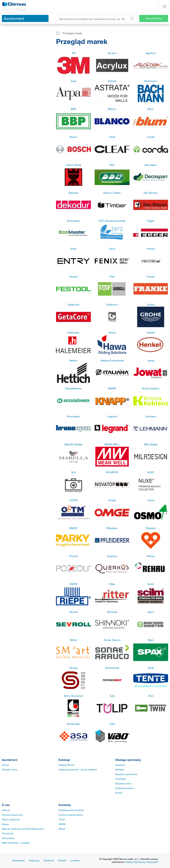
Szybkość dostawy (124, 788)
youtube (75, 860)
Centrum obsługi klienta (71, 815)
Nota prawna (8, 838)
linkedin (62, 860)
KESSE (62, 824)
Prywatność (8, 833)
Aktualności (18, 860)
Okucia (5, 765)
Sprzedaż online (123, 783)
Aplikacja (120, 769)
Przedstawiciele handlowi (71, 810)
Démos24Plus (154, 18)
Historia (6, 810)
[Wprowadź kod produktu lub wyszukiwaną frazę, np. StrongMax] (97, 18)
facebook (49, 860)
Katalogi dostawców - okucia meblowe (78, 769)
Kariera (5, 824)
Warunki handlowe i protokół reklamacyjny (23, 829)
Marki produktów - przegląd (16, 843)
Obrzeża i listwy (10, 769)
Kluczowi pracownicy (12, 815)
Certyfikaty (120, 779)
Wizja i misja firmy (11, 819)
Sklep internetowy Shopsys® (142, 862)
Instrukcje (120, 765)
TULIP (62, 819)
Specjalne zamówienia (126, 774)
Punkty (119, 793)
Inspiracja (34, 860)
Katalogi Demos (66, 765)
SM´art (62, 829)
